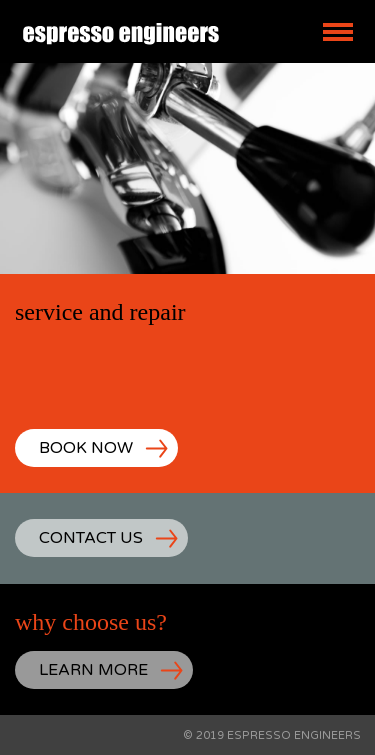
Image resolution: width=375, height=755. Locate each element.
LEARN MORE (93, 670)
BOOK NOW (86, 448)
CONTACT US (91, 538)
